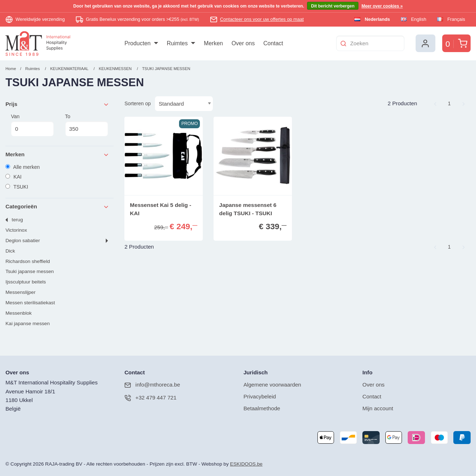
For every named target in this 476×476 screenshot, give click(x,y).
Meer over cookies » (382, 6)
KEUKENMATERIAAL (70, 69)
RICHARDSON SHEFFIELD (28, 261)
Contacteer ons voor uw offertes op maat (262, 19)
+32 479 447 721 (150, 398)
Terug (17, 220)
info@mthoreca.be (152, 385)
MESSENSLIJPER (20, 292)
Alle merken (22, 167)
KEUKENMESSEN (116, 69)
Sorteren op (138, 103)
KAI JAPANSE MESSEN (28, 324)
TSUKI (17, 187)
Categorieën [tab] (57, 207)
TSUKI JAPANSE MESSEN (166, 69)
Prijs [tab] (57, 104)
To (87, 125)
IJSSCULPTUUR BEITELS (26, 282)
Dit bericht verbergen (333, 6)
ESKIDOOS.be (246, 464)
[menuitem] (141, 43)
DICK (10, 251)
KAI (13, 177)
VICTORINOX (16, 230)
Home (11, 69)
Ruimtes (32, 69)
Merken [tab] (57, 155)
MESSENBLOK (19, 313)
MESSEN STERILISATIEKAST (30, 303)
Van (32, 125)
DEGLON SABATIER (23, 241)
